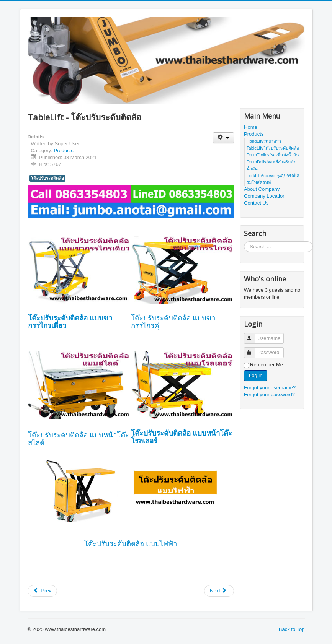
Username (253, 335)
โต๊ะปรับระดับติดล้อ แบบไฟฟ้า (131, 544)
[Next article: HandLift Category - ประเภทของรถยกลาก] (219, 591)
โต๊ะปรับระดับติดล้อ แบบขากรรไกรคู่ (173, 322)
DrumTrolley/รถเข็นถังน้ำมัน (273, 155)
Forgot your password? (269, 394)
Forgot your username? (270, 388)
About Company (262, 189)
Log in (256, 375)
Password (253, 349)
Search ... (244, 241)
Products (63, 150)
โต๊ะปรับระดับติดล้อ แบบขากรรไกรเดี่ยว (70, 322)
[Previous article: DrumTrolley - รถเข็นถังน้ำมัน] (43, 591)
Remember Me (267, 365)
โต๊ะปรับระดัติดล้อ (47, 178)
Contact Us (256, 203)
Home (251, 127)
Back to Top (292, 629)
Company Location (265, 196)
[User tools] (223, 138)
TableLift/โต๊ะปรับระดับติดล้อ (273, 148)
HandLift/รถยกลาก (264, 141)
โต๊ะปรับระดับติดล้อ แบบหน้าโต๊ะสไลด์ (79, 439)
